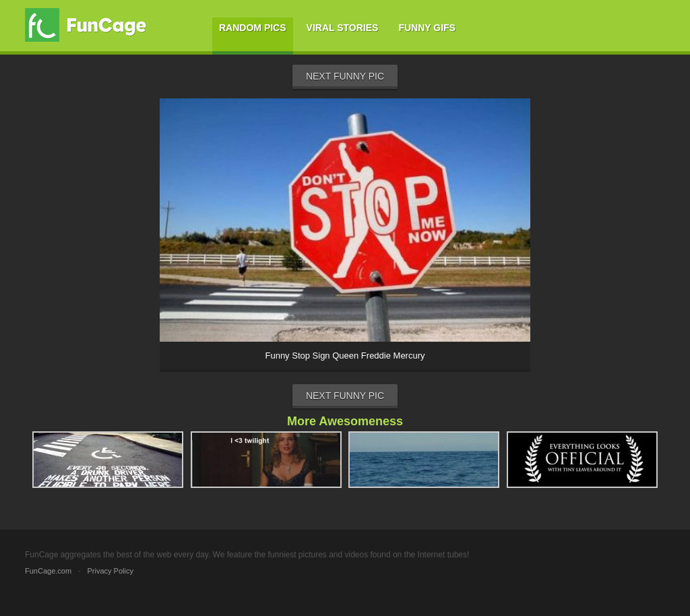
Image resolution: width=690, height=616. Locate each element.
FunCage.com (48, 571)
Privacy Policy (110, 571)
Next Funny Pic (345, 76)
